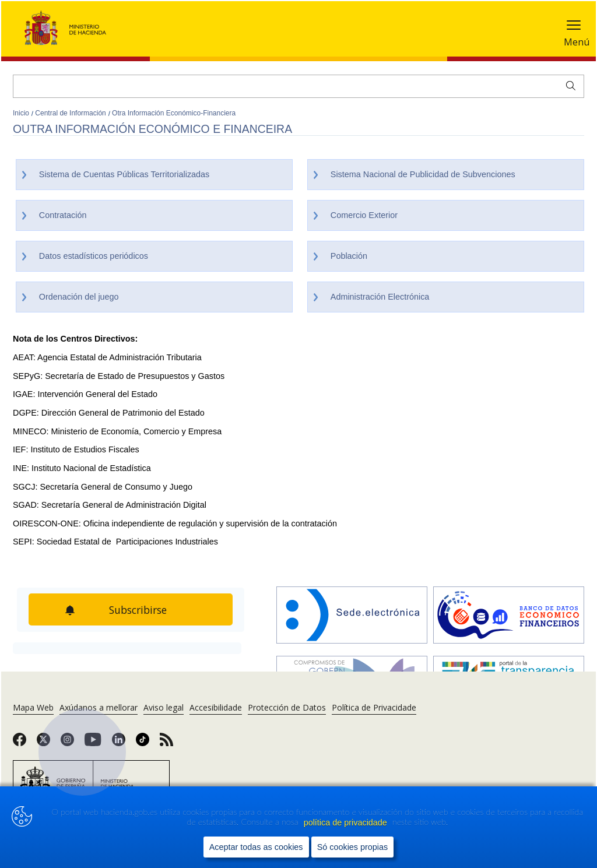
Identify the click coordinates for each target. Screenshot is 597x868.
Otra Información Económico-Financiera (174, 113)
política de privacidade (347, 823)
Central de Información (71, 113)
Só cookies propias (353, 848)
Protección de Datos (287, 707)
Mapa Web (33, 707)
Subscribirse (138, 610)
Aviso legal (164, 707)
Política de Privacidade (374, 707)
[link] (20, 743)
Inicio (22, 113)
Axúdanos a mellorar (99, 707)
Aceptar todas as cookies (256, 848)
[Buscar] (298, 86)
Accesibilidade (216, 707)
